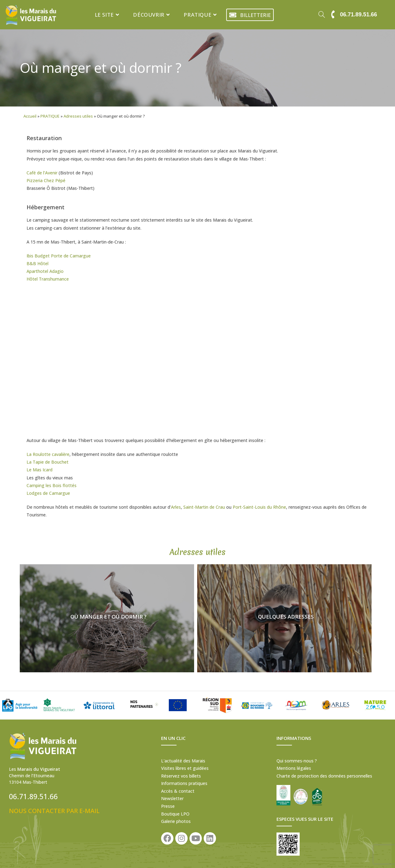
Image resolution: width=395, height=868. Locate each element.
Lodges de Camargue (48, 493)
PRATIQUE (50, 116)
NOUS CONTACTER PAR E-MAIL (54, 811)
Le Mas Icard (39, 470)
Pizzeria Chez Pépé (46, 180)
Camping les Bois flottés (52, 485)
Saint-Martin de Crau (204, 507)
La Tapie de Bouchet (48, 462)
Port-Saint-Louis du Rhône (259, 507)
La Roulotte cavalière (48, 454)
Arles (176, 507)
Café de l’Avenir (42, 173)
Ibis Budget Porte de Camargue (59, 256)
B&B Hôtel (37, 263)
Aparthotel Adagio (45, 271)
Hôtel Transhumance (48, 279)
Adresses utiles (78, 116)
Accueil (30, 116)
